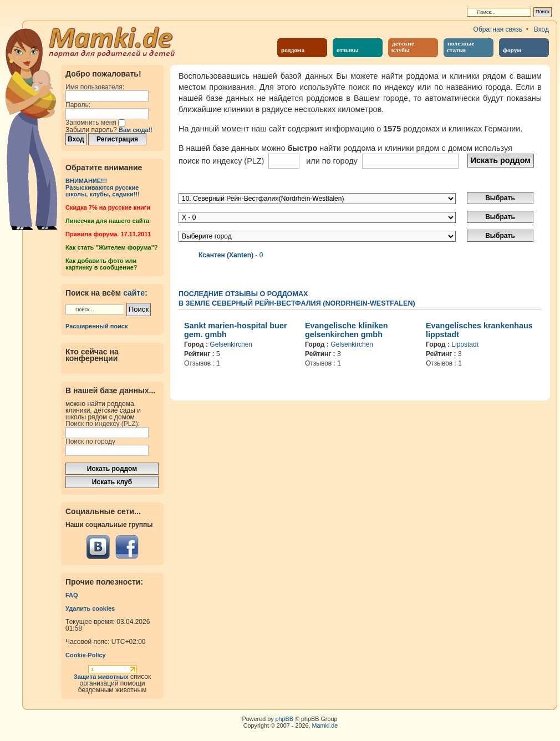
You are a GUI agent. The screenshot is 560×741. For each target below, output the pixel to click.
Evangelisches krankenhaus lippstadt (479, 330)
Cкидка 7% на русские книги (108, 207)
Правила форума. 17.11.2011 (108, 234)
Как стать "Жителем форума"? (112, 247)
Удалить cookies (90, 608)
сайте (134, 293)
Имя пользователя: (95, 87)
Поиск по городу (90, 441)
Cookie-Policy (86, 655)
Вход (541, 29)
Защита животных (101, 677)
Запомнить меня (95, 123)
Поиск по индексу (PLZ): (103, 424)
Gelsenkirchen (231, 344)
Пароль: (78, 105)
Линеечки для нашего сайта (107, 221)
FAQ (72, 595)
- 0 (231, 255)
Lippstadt (465, 344)
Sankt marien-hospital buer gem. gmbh (236, 330)
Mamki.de (325, 725)
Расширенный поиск (96, 326)
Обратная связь (498, 29)
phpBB (284, 719)
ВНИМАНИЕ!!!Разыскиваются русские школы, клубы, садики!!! (103, 187)
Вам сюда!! (136, 130)
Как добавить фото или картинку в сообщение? (101, 264)
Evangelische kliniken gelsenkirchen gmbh (347, 330)
